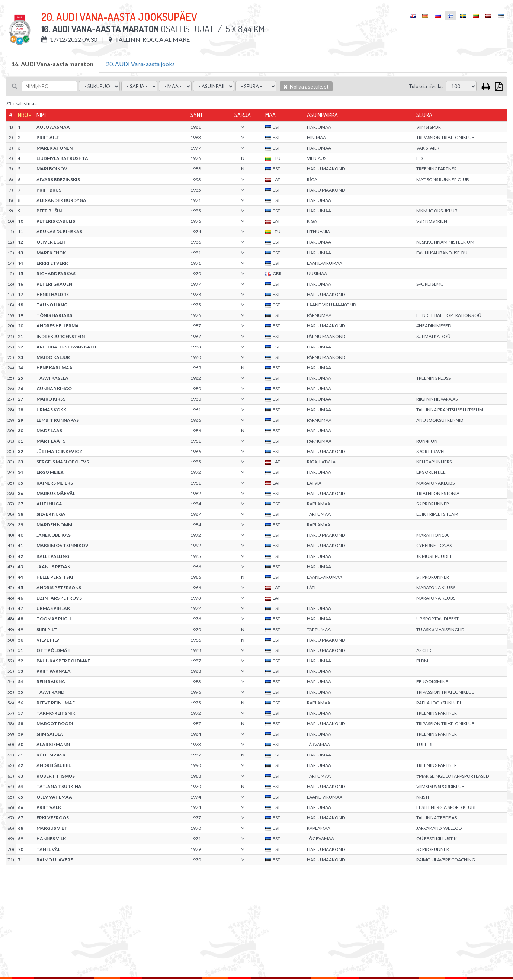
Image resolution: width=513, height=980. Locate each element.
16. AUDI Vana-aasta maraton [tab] (52, 64)
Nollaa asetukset (306, 86)
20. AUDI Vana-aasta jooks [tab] (140, 64)
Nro (23, 115)
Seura (424, 115)
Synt (197, 115)
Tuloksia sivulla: (426, 86)
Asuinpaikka (322, 115)
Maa (270, 115)
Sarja (243, 115)
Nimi (41, 115)
